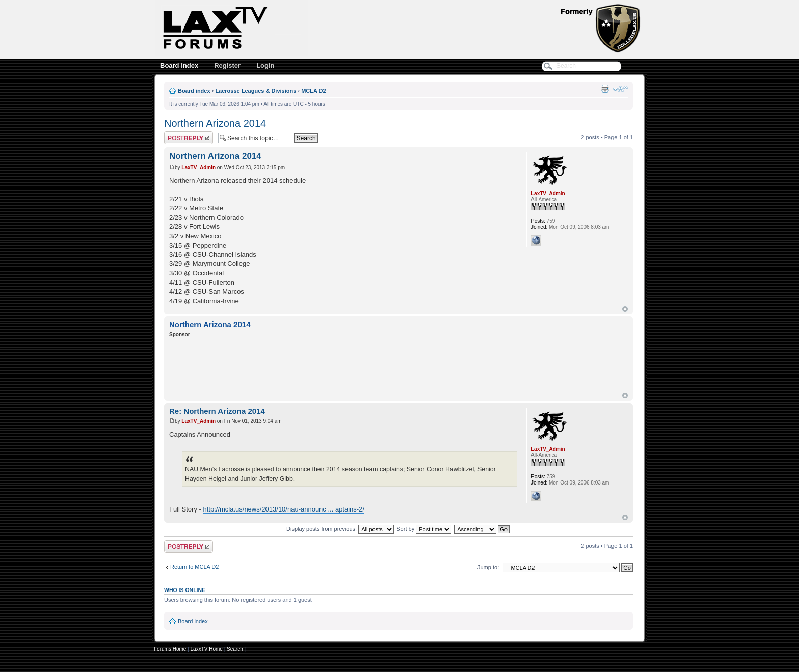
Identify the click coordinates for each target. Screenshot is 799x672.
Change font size (620, 89)
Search (235, 649)
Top (625, 309)
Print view (605, 89)
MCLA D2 (313, 91)
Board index (179, 65)
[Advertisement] (355, 366)
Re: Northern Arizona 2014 (217, 411)
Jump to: (488, 567)
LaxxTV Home (207, 649)
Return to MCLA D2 (194, 567)
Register (227, 65)
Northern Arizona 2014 (215, 123)
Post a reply (189, 138)
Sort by (424, 529)
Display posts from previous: (340, 529)
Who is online (185, 590)
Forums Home (170, 649)
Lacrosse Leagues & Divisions (256, 91)
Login (265, 65)
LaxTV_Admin (198, 167)
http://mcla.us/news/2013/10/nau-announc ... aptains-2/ (284, 509)
